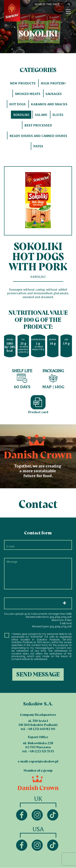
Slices (58, 115)
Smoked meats (28, 94)
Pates (38, 146)
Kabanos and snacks (49, 104)
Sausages (54, 94)
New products (23, 83)
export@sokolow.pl (44, 761)
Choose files (38, 603)
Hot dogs (17, 104)
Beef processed (38, 125)
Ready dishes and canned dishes (38, 136)
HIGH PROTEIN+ (53, 83)
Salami (41, 115)
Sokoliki (21, 115)
